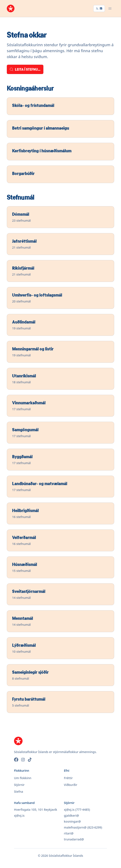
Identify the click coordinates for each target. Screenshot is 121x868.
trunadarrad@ (74, 839)
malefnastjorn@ (75, 827)
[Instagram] (23, 760)
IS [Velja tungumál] (99, 8)
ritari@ (69, 833)
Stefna (19, 792)
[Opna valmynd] (110, 8)
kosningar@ (73, 821)
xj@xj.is (19, 815)
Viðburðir (71, 785)
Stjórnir (19, 785)
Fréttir (68, 778)
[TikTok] (30, 760)
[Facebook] (16, 760)
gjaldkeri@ (72, 815)
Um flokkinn (23, 778)
